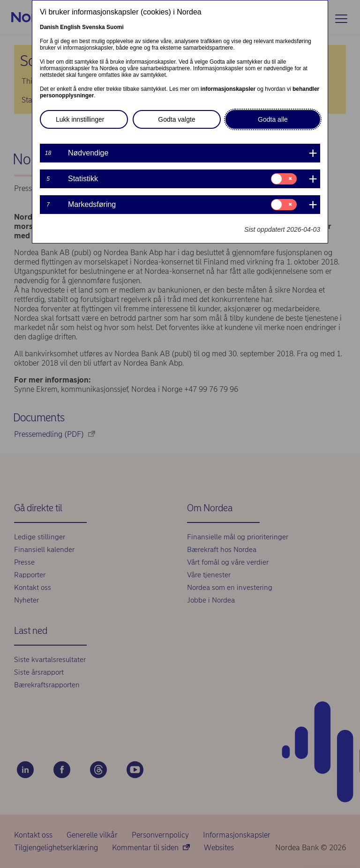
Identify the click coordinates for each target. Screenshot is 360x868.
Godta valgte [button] (176, 119)
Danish (49, 27)
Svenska (94, 27)
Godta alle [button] (273, 119)
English (70, 27)
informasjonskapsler (228, 89)
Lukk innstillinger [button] (80, 119)
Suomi (115, 27)
